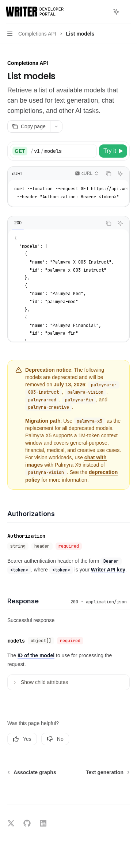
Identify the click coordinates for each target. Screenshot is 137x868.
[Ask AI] (120, 174)
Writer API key (108, 570)
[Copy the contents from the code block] (109, 174)
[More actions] (128, 12)
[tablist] (55, 223)
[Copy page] (29, 126)
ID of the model (36, 655)
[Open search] (103, 12)
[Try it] (113, 151)
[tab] (18, 223)
